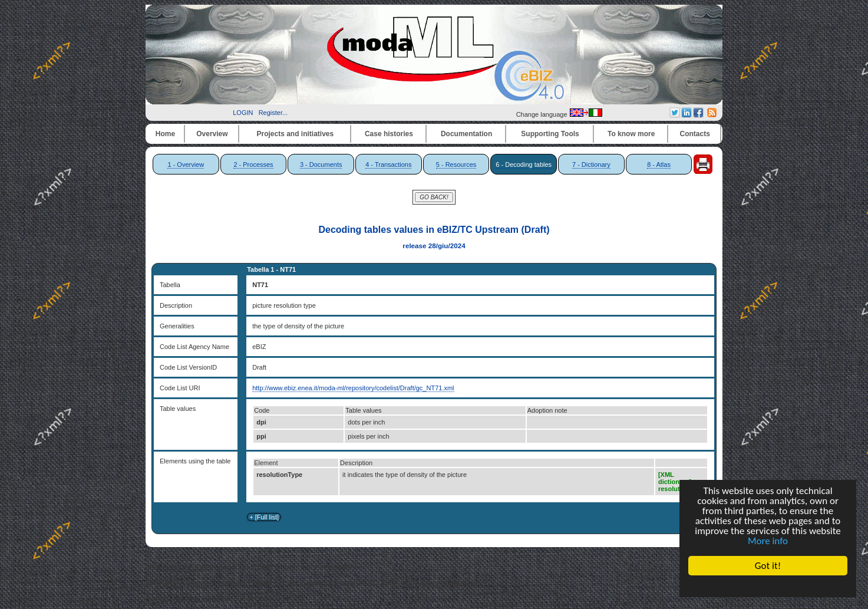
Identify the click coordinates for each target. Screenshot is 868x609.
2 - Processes (253, 164)
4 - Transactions (388, 164)
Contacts (695, 134)
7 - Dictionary (591, 164)
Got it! (768, 566)
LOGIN (243, 113)
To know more (631, 134)
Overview (212, 134)
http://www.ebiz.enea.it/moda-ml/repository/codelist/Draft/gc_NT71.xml (353, 388)
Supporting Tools (550, 134)
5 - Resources (456, 164)
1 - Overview (186, 164)
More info (768, 541)
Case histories (389, 134)
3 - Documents (321, 164)
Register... (273, 113)
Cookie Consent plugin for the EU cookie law (768, 586)
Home (165, 134)
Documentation (466, 134)
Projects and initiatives (295, 134)
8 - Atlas (659, 164)
